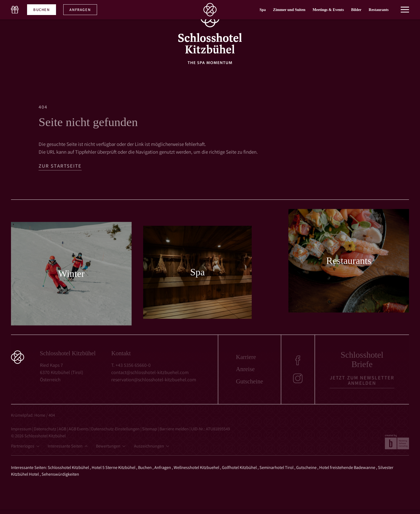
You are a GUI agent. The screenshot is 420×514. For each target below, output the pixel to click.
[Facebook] (298, 360)
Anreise (245, 369)
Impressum (22, 429)
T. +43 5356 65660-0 (131, 365)
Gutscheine (249, 382)
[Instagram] (298, 378)
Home (40, 415)
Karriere (246, 357)
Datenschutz (45, 429)
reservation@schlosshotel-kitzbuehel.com (154, 380)
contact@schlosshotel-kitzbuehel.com (150, 372)
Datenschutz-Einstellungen (116, 429)
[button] (405, 6)
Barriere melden (174, 429)
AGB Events (79, 429)
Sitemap (150, 429)
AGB (63, 429)
